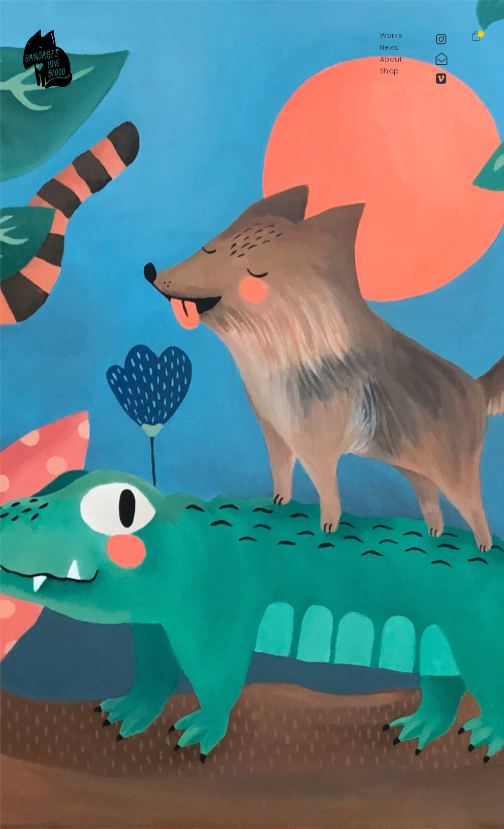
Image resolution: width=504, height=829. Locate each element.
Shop (390, 71)
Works (391, 36)
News (390, 48)
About (391, 59)
